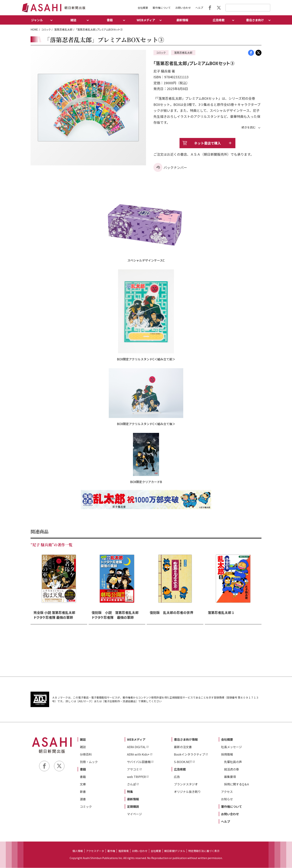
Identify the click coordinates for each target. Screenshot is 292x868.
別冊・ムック (89, 762)
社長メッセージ (231, 747)
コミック (46, 29)
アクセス (227, 792)
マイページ (134, 814)
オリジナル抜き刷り (187, 792)
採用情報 (227, 754)
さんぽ (131, 784)
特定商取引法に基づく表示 (204, 851)
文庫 (83, 784)
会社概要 (143, 8)
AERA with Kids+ (138, 754)
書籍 (83, 769)
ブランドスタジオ (186, 784)
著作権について (162, 8)
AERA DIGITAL (136, 747)
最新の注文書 (183, 747)
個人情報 (78, 851)
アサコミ (133, 769)
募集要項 (230, 777)
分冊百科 (86, 754)
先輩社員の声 (233, 762)
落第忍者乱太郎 (63, 29)
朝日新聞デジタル (175, 851)
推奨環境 (123, 851)
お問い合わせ (183, 8)
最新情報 (182, 20)
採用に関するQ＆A (236, 784)
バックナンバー (175, 168)
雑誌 (83, 740)
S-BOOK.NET (183, 762)
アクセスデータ (95, 851)
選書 (83, 799)
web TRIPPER (136, 777)
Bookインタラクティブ (189, 754)
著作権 (111, 851)
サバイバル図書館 (139, 762)
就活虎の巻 (231, 769)
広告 (177, 777)
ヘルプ (199, 8)
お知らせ (227, 799)
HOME (34, 29)
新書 (83, 792)
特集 (130, 792)
